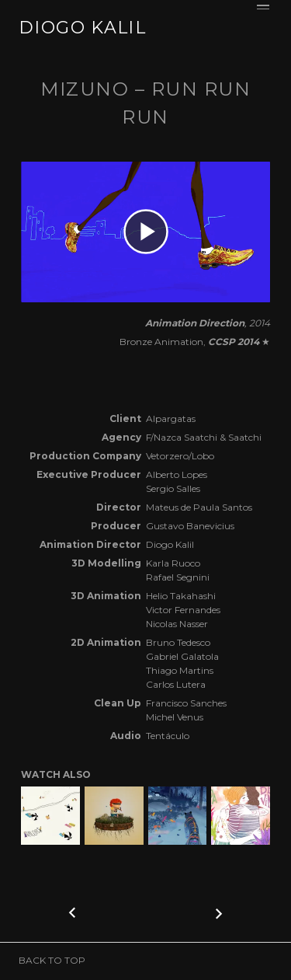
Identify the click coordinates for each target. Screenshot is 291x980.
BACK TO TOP (52, 960)
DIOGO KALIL (82, 28)
